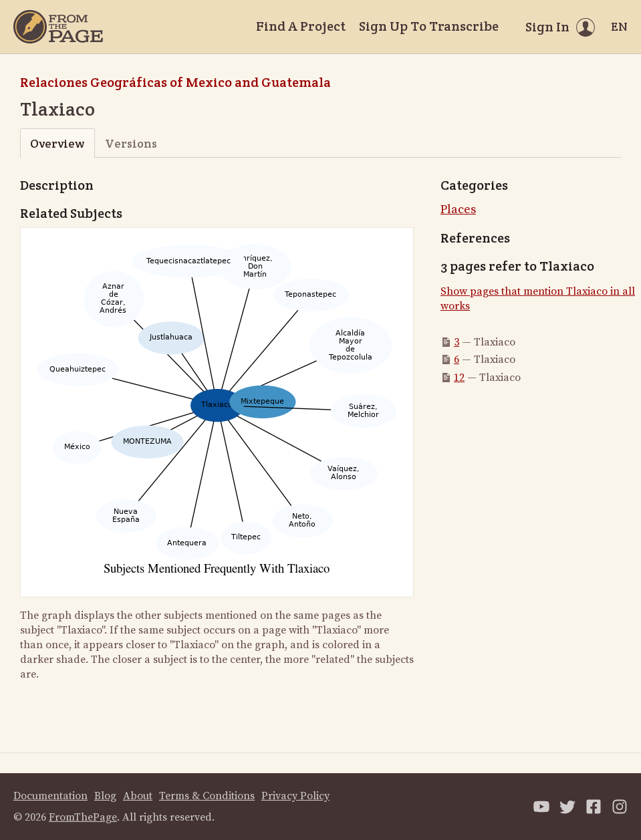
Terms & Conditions (207, 796)
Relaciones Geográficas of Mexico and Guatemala (175, 82)
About (138, 796)
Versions (131, 143)
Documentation (50, 796)
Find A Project (301, 26)
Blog (105, 796)
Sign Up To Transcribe (429, 26)
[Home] (58, 27)
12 (459, 378)
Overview (57, 143)
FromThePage (83, 817)
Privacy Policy (295, 796)
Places (458, 209)
